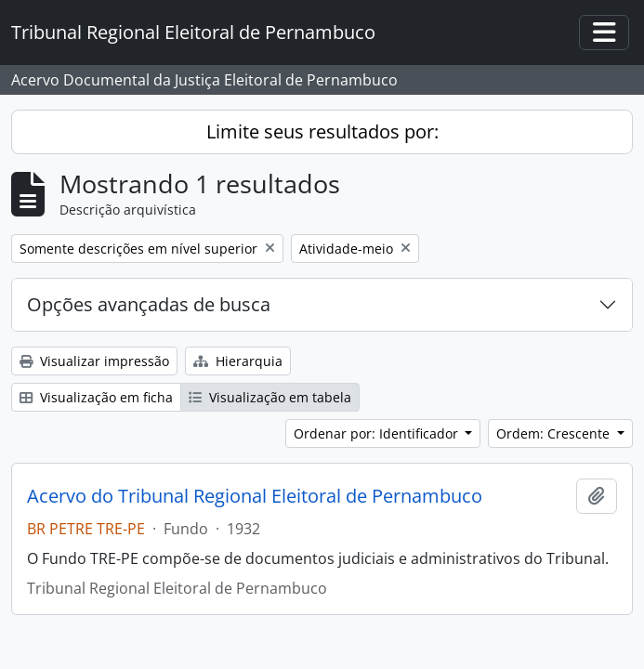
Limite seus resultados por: (322, 131)
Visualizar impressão (94, 361)
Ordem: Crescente (555, 433)
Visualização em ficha (96, 397)
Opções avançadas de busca (149, 304)
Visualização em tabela (270, 397)
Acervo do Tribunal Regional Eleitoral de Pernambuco (255, 496)
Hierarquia (238, 361)
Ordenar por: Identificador (378, 433)
